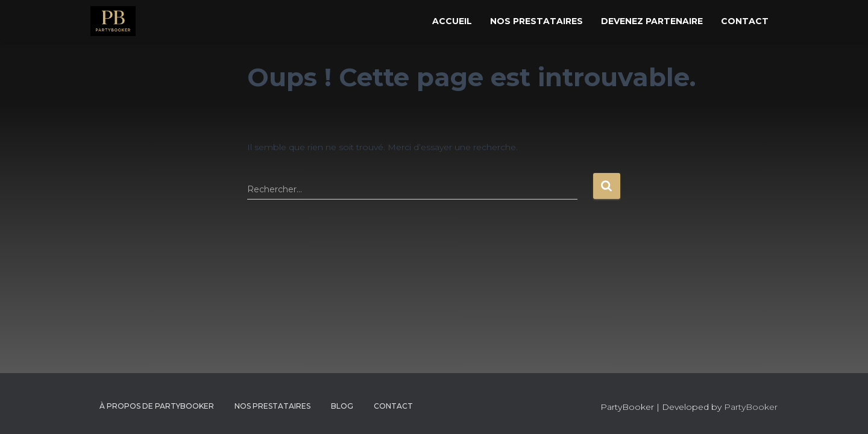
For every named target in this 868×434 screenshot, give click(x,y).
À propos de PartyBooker (157, 406)
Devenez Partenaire (652, 21)
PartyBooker (751, 407)
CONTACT (393, 406)
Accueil (452, 21)
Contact (745, 21)
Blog (342, 406)
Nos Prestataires (536, 21)
